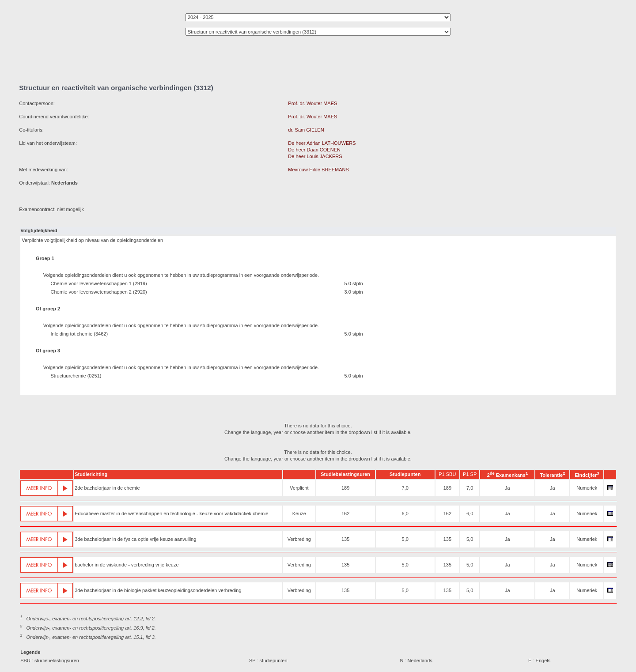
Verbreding (299, 539)
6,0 (405, 513)
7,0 (405, 488)
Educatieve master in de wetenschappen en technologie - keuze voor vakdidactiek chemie (171, 513)
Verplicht (299, 488)
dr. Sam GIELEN (306, 130)
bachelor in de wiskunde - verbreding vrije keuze (127, 565)
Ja (507, 488)
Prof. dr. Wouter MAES (312, 103)
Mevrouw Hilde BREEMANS (318, 170)
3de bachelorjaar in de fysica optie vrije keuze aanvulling (135, 539)
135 (345, 539)
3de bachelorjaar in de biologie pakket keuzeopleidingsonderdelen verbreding (158, 590)
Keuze (299, 513)
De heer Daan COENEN (314, 150)
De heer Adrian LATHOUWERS (322, 143)
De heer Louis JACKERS (315, 156)
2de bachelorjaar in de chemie (107, 488)
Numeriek (587, 488)
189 (345, 488)
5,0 (405, 539)
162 (345, 513)
